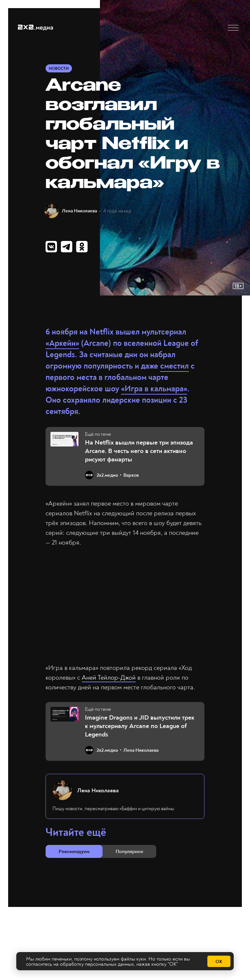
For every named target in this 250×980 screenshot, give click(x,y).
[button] (233, 28)
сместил (174, 366)
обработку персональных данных (97, 964)
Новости (59, 69)
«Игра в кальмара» (154, 389)
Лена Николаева (79, 211)
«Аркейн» (62, 343)
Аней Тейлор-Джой (109, 678)
